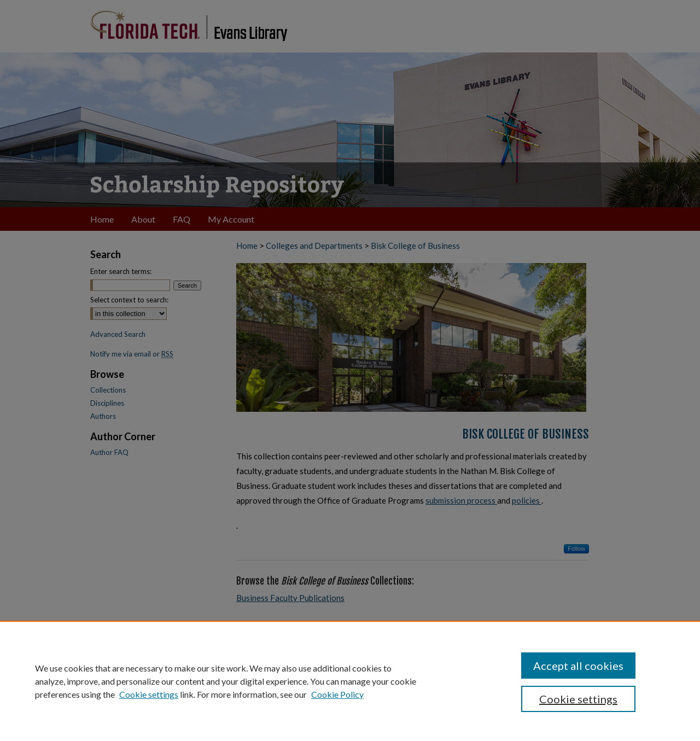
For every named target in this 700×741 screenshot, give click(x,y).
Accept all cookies (578, 666)
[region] (350, 681)
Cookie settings (149, 694)
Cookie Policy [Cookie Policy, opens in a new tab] (337, 694)
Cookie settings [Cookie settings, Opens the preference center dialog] (578, 699)
